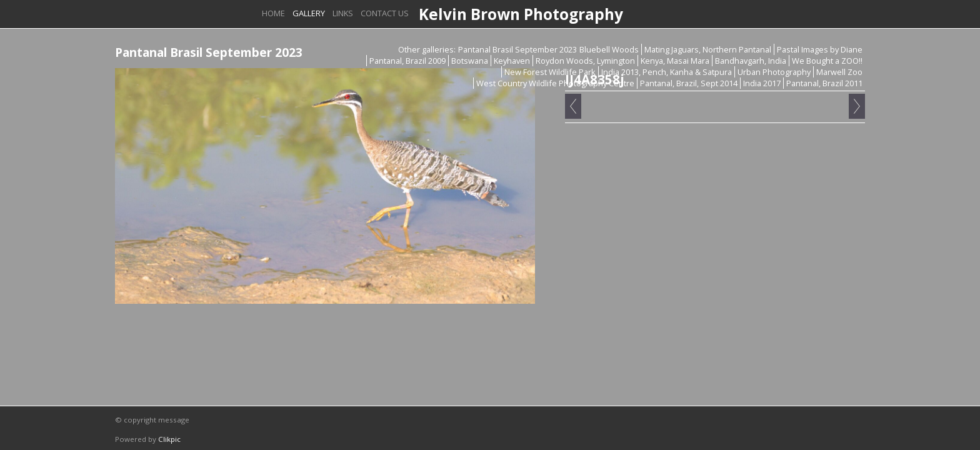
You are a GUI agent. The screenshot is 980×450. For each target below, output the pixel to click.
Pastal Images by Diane (820, 49)
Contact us (385, 13)
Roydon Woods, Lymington (585, 61)
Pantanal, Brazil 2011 (824, 83)
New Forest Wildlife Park (550, 72)
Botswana (470, 61)
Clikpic (169, 439)
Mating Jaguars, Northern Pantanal (708, 49)
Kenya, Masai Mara (675, 61)
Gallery (309, 13)
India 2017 (762, 83)
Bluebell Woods (609, 49)
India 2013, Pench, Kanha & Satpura (667, 72)
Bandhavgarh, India (751, 61)
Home (273, 13)
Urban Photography (774, 72)
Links (343, 13)
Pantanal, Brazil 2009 (407, 61)
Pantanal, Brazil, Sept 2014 (689, 83)
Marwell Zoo (839, 72)
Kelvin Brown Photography (521, 14)
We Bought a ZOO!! (827, 61)
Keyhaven (512, 61)
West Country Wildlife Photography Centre (555, 83)
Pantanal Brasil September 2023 (517, 49)
